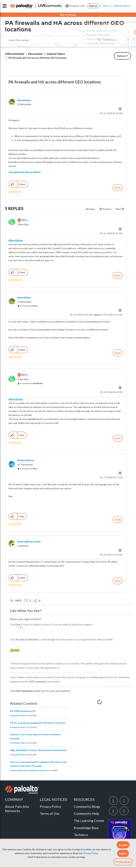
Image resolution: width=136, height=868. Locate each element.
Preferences (123, 862)
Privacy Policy (90, 853)
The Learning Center (89, 821)
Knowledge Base (86, 828)
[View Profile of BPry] (25, 220)
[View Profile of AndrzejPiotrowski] (29, 541)
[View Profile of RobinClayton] (26, 460)
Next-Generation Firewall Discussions (29, 770)
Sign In (106, 6)
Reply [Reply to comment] (118, 275)
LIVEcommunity (15, 54)
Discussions (35, 54)
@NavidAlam (16, 240)
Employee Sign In (122, 6)
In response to (29, 306)
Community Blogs (87, 806)
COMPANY (14, 799)
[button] (123, 845)
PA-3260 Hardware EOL (23, 711)
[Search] (54, 40)
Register (93, 6)
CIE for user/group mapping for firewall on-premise (38, 723)
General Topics (56, 54)
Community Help (86, 813)
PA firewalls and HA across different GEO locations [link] (37, 58)
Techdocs (81, 835)
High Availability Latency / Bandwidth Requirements (38, 750)
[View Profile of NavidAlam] (24, 100)
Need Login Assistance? (116, 46)
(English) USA (75, 6)
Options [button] (121, 56)
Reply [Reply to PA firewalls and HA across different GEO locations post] (118, 188)
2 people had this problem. (25, 172)
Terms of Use (50, 813)
